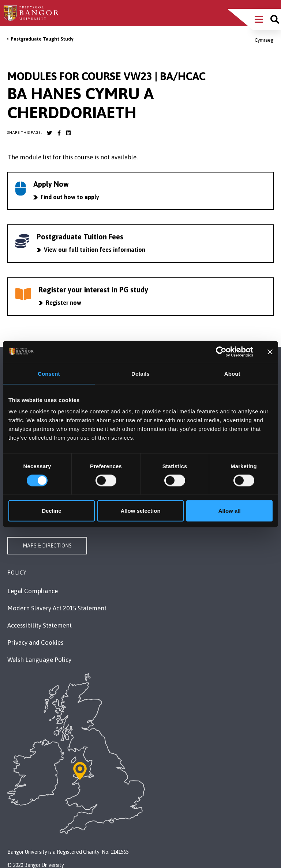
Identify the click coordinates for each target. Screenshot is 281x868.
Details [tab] (140, 373)
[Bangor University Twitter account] (49, 133)
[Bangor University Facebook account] (59, 133)
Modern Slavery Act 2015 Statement (57, 608)
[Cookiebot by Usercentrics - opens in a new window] (221, 352)
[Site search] (275, 19)
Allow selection (140, 511)
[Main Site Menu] (259, 19)
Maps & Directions (47, 546)
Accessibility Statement (40, 625)
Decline (51, 511)
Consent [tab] (49, 373)
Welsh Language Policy (39, 660)
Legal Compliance (33, 591)
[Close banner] (270, 352)
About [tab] (232, 373)
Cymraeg (264, 40)
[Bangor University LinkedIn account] (68, 133)
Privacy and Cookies (35, 643)
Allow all (230, 511)
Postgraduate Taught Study (42, 39)
